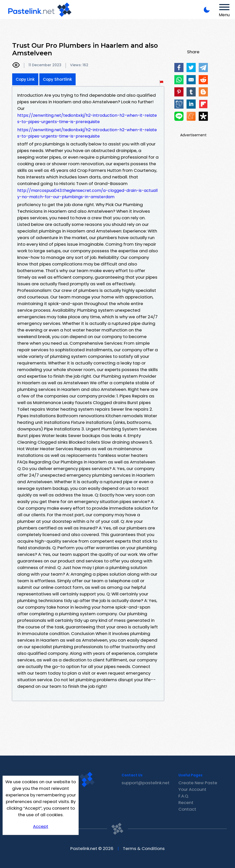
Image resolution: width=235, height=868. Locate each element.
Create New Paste (198, 783)
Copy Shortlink (57, 79)
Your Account (192, 789)
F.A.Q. (184, 796)
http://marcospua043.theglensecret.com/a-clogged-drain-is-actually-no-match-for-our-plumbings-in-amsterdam (87, 194)
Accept (41, 826)
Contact (187, 809)
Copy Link (25, 79)
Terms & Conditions (144, 848)
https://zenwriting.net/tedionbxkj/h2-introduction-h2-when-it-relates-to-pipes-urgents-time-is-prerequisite (87, 119)
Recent (186, 803)
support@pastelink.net (146, 783)
